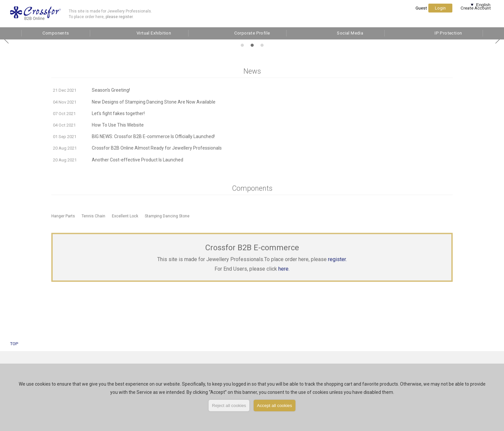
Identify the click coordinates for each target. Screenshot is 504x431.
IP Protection (448, 33)
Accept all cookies (275, 406)
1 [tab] (241, 45)
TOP (14, 344)
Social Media (350, 33)
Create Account (476, 15)
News (252, 71)
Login (440, 15)
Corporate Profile (252, 33)
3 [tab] (261, 45)
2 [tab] (251, 45)
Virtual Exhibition (154, 33)
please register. (120, 17)
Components (56, 33)
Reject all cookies (229, 406)
